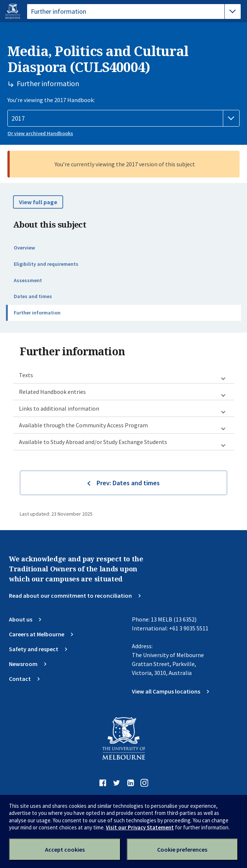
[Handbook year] (123, 118)
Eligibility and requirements (46, 264)
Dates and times (33, 296)
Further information (37, 313)
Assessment (28, 280)
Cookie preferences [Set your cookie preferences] (182, 849)
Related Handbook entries (52, 392)
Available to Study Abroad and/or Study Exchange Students (93, 442)
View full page (38, 202)
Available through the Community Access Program (83, 425)
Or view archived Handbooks (40, 133)
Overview (24, 248)
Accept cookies (65, 849)
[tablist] (134, 12)
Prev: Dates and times (128, 483)
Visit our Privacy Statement (140, 827)
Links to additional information (59, 408)
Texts (26, 375)
